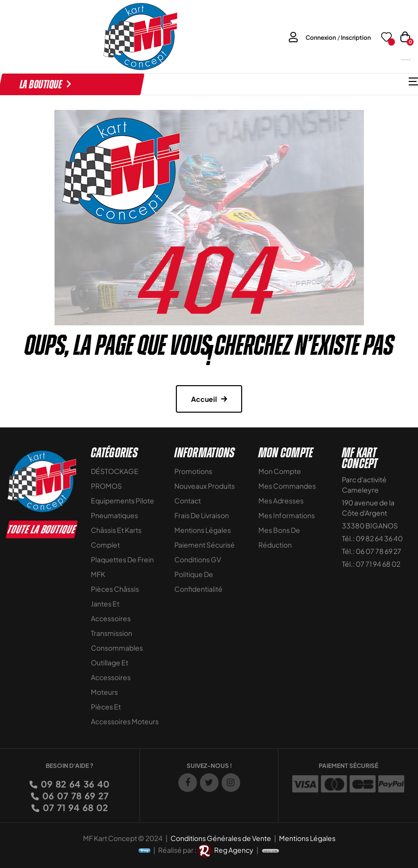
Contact (188, 500)
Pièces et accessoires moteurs (125, 714)
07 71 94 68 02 (75, 807)
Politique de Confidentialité (198, 581)
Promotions (193, 471)
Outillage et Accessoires (111, 670)
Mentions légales (203, 530)
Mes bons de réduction (279, 537)
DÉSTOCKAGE (115, 471)
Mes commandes (287, 486)
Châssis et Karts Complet (116, 537)
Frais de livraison (202, 515)
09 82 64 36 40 (74, 784)
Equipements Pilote (123, 500)
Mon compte (280, 471)
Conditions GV (198, 559)
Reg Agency (234, 849)
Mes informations (287, 515)
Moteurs (104, 692)
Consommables (117, 648)
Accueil (204, 399)
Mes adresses (281, 500)
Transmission (111, 633)
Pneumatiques (114, 515)
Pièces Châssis (115, 589)
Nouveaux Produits (205, 486)
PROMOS (106, 486)
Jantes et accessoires (111, 611)
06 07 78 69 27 (75, 796)
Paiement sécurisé (205, 545)
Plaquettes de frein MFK (122, 567)
